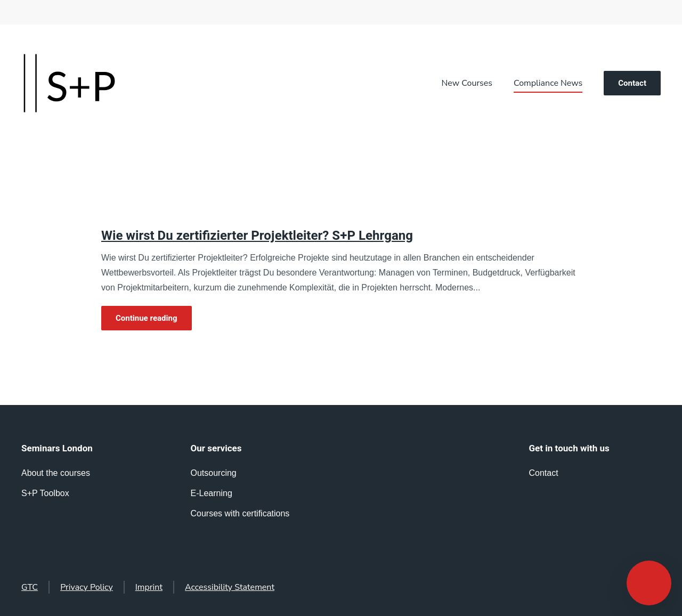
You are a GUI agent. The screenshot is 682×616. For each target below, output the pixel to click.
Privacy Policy (87, 587)
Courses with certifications (240, 513)
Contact (632, 83)
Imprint (149, 587)
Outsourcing (214, 473)
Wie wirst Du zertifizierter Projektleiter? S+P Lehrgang (257, 236)
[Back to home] (69, 83)
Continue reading (147, 318)
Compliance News (548, 83)
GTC (30, 587)
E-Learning (212, 493)
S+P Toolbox (45, 493)
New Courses (467, 83)
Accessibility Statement (230, 587)
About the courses (56, 473)
